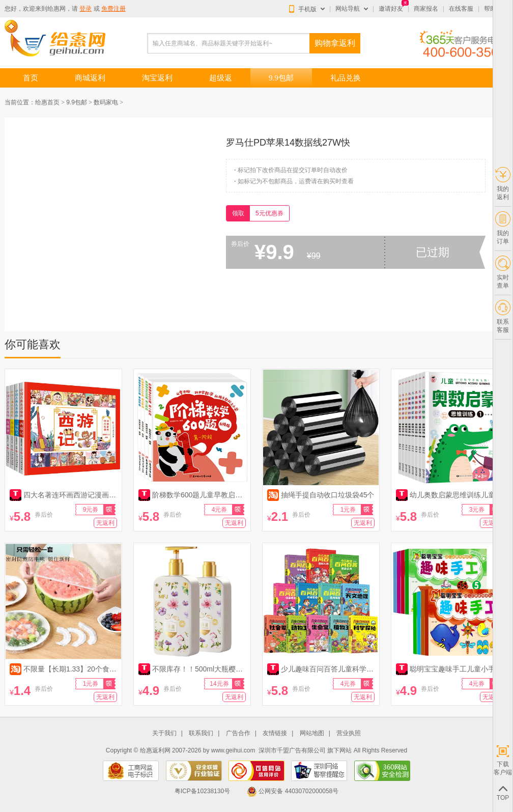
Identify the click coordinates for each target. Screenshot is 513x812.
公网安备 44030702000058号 (293, 791)
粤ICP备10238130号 (202, 791)
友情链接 (275, 733)
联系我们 (201, 733)
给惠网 (56, 9)
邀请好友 (391, 9)
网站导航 (348, 9)
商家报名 (426, 9)
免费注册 (113, 9)
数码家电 (106, 102)
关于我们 (164, 733)
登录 (85, 9)
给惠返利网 (155, 750)
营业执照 (349, 733)
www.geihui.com (233, 750)
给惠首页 (47, 102)
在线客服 (461, 9)
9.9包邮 (77, 102)
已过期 (433, 252)
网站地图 (312, 733)
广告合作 (238, 733)
